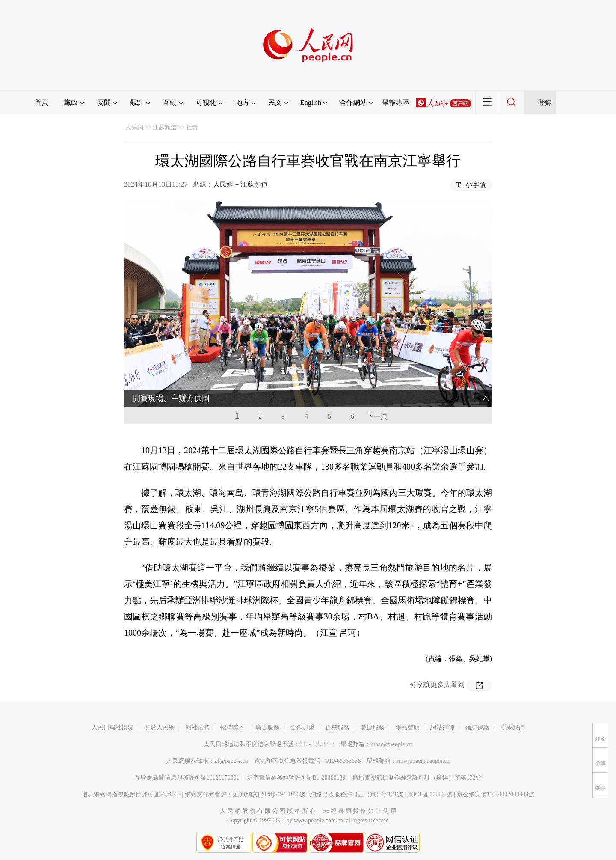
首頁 (41, 103)
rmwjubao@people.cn (423, 761)
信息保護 (477, 728)
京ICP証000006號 (430, 794)
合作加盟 (302, 728)
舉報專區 (396, 103)
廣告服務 (267, 728)
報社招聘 (198, 728)
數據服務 (373, 728)
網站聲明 (408, 728)
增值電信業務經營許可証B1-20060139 (296, 778)
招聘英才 (232, 728)
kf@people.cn (231, 761)
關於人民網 (160, 728)
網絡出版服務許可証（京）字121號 (357, 794)
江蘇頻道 (165, 127)
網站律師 (442, 728)
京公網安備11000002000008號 (496, 794)
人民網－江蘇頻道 (240, 184)
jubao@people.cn (391, 744)
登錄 (545, 103)
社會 (192, 127)
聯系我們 (512, 728)
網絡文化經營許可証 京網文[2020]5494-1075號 (246, 794)
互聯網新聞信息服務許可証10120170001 (187, 778)
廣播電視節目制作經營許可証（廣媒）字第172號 (417, 778)
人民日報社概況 (113, 728)
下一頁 (377, 416)
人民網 (134, 127)
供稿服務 (338, 728)
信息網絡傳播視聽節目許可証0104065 (131, 794)
